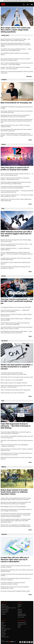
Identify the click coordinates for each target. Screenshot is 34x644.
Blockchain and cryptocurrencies (22, 615)
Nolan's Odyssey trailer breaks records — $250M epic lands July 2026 (16, 319)
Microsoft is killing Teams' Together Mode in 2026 (15, 591)
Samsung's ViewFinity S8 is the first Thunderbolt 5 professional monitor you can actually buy (15, 116)
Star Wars (4, 630)
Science (20, 609)
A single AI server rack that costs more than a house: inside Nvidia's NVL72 (16, 259)
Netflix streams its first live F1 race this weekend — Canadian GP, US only (15, 588)
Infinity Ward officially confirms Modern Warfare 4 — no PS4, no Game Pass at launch (17, 174)
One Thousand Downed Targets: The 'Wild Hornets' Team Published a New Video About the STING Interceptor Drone (16, 521)
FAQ (19, 627)
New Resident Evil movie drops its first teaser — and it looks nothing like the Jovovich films (16, 332)
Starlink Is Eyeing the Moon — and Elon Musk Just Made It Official (15, 249)
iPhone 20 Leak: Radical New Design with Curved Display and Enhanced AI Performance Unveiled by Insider (16, 45)
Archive (3, 614)
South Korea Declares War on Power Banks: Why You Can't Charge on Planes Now (16, 510)
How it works (21, 617)
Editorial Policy (5, 606)
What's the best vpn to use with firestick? (13, 393)
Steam (3, 627)
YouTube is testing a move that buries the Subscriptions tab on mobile (13, 583)
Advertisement (5, 609)
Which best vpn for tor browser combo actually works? (17, 377)
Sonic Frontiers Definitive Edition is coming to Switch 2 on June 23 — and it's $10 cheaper (17, 64)
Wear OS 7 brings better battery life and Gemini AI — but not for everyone (16, 579)
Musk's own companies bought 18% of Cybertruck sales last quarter (17, 72)
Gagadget (3, 4)
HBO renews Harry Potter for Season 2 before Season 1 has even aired (17, 315)
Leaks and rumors (22, 624)
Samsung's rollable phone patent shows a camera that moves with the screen (17, 112)
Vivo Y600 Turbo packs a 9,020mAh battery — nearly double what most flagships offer (16, 50)
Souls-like (4, 626)
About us (4, 605)
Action (3, 622)
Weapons (20, 611)
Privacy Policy (5, 611)
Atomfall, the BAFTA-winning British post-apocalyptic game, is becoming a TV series (17, 328)
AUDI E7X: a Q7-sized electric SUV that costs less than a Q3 (17, 441)
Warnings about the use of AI (8, 608)
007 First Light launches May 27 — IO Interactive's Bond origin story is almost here (17, 191)
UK (2, 640)
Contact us (4, 613)
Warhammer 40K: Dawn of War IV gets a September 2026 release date (16, 200)
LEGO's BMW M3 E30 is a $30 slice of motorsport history (15, 54)
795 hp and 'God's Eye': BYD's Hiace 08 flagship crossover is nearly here (14, 445)
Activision (4, 634)
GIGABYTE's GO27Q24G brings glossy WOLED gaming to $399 (17, 107)
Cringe (19, 626)
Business (20, 613)
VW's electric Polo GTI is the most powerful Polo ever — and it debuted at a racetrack (17, 454)
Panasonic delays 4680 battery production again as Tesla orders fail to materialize (16, 433)
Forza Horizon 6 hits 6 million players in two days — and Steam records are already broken (16, 187)
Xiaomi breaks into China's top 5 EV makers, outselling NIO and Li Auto (17, 450)
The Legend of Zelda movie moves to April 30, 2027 (16, 307)
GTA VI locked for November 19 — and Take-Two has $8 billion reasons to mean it (17, 196)
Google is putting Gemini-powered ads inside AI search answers (17, 575)
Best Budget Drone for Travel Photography (13, 507)
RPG (2, 624)
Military (20, 605)
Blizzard (3, 635)
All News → (30, 76)
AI (18, 608)
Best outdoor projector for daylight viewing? (14, 383)
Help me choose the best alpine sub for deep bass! (16, 390)
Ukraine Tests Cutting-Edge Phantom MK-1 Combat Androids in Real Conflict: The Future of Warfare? (16, 499)
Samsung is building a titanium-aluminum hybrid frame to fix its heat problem (15, 59)
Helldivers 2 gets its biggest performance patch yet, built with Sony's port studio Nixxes (16, 183)
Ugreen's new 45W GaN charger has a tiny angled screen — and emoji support (15, 68)
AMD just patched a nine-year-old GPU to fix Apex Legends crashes (15, 126)
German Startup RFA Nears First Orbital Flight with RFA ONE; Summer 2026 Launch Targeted (16, 503)
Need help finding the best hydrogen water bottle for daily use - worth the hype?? (16, 386)
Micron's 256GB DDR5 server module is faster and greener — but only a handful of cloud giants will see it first (17, 135)
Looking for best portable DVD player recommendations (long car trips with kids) (14, 374)
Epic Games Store (6, 629)
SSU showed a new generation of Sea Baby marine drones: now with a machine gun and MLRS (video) (16, 526)
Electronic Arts (5, 637)
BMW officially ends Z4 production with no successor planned (16, 458)
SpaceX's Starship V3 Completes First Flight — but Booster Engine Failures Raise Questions (15, 40)
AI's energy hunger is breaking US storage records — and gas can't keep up (16, 267)
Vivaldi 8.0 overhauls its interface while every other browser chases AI (16, 566)
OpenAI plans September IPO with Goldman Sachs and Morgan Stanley (17, 571)
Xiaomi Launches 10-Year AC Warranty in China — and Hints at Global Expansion (16, 245)
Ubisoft (3, 632)
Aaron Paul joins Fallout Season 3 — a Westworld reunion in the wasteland (15, 311)
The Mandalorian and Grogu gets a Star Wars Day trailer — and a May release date (15, 324)
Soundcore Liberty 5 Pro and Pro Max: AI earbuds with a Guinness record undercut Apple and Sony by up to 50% (17, 121)
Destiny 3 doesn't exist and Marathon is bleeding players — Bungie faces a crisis (15, 179)
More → (31, 140)
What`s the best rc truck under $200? (12, 380)
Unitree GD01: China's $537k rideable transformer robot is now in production (17, 437)
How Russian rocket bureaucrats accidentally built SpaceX (16, 263)
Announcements (22, 622)
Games (19, 606)
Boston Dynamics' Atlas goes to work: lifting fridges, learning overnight (16, 241)
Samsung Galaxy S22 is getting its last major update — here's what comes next (17, 130)
